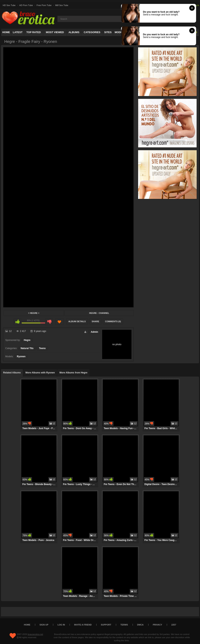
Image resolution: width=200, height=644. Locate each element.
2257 (174, 625)
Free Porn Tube (44, 5)
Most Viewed (55, 32)
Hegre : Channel (99, 313)
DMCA (140, 625)
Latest (18, 32)
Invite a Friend (83, 625)
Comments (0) (113, 321)
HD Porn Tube (26, 5)
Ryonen (21, 356)
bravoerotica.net (35, 634)
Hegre (34, 313)
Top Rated (34, 32)
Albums (74, 32)
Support (106, 625)
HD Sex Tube (9, 5)
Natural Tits (27, 348)
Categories (92, 32)
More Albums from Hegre (73, 373)
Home (6, 32)
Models (120, 32)
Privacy (157, 625)
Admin (94, 332)
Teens (42, 348)
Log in (196, 5)
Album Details (77, 321)
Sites (108, 32)
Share (95, 321)
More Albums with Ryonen (40, 373)
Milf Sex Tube (62, 5)
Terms (124, 625)
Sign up (44, 625)
